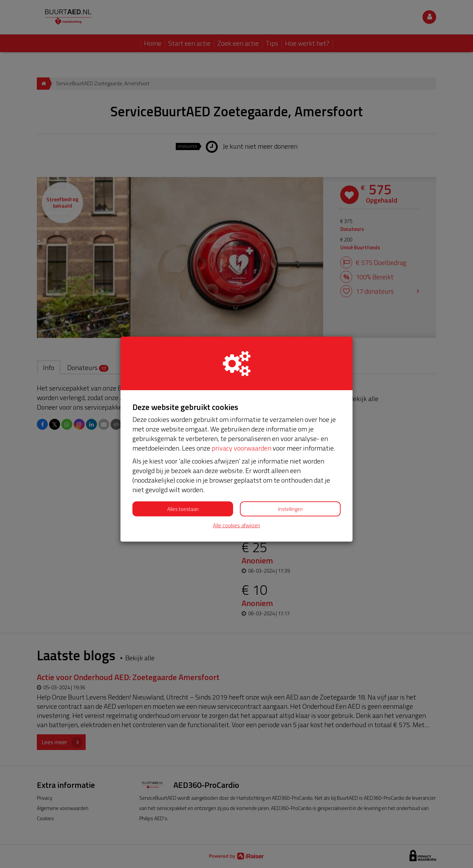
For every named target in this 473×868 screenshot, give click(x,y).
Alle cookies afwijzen (236, 525)
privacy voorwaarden (241, 448)
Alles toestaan (183, 509)
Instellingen (290, 509)
